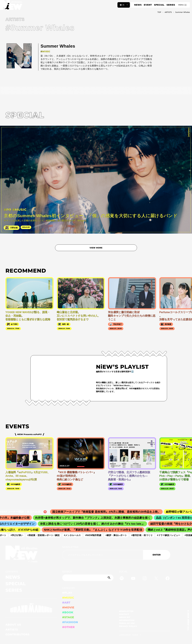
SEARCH (67, 572)
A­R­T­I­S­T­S (168, 12)
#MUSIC (68, 598)
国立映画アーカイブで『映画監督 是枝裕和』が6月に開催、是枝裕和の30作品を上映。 (109, 512)
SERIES (171, 5)
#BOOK (68, 612)
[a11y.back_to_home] (11, 6)
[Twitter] (156, 579)
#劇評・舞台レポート (118, 535)
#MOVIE (68, 607)
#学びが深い (19, 535)
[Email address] (103, 555)
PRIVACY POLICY (128, 626)
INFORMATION (127, 620)
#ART (66, 603)
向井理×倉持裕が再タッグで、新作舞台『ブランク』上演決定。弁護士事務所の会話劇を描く (95, 518)
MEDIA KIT (125, 617)
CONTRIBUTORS (17, 634)
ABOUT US (13, 625)
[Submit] (109, 578)
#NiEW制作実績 (95, 535)
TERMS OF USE (127, 623)
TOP (159, 12)
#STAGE (68, 617)
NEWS (138, 5)
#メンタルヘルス (74, 535)
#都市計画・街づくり (144, 535)
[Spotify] (122, 579)
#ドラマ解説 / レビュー (170, 535)
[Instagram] (145, 579)
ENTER (157, 555)
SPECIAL (159, 5)
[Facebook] (168, 579)
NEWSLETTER (70, 547)
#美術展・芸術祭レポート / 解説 (45, 535)
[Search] (88, 578)
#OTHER (68, 627)
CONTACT (124, 614)
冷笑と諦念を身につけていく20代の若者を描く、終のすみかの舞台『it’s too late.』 (94, 524)
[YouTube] (133, 579)
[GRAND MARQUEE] (31, 608)
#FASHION (70, 622)
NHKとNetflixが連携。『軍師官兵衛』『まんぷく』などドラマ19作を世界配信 (95, 530)
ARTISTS (12, 630)
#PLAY (67, 593)
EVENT (148, 5)
